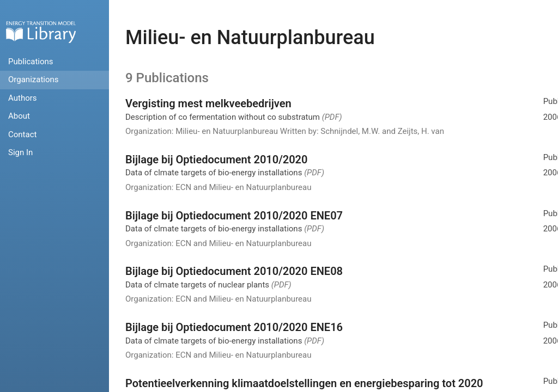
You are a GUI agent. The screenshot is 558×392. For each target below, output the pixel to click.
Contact (22, 134)
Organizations (34, 79)
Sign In (20, 152)
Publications (31, 62)
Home (41, 32)
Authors (23, 98)
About (19, 116)
